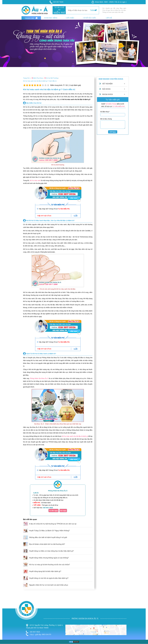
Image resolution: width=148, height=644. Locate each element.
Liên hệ (109, 18)
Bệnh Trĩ (3, 613)
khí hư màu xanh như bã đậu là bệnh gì (75, 436)
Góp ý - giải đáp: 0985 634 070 (38, 635)
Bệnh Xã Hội (5, 619)
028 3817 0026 (57, 2)
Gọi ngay (63, 511)
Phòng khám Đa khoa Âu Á (39, 378)
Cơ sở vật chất (89, 18)
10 (48, 85)
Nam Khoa (4, 617)
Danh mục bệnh (51, 18)
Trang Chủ (31, 18)
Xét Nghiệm (107, 84)
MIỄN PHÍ (59, 13)
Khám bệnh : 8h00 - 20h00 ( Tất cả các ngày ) (109, 2)
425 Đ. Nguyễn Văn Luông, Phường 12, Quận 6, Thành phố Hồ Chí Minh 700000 (44, 626)
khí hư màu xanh (35, 180)
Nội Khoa (106, 89)
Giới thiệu (70, 18)
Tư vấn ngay (53, 511)
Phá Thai (3, 621)
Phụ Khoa (4, 615)
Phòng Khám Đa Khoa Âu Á (58, 491)
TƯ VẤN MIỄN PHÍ (118, 106)
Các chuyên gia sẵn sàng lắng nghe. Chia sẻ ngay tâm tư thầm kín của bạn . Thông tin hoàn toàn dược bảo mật (114, 10)
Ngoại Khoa (108, 94)
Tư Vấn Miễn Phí (64, 209)
